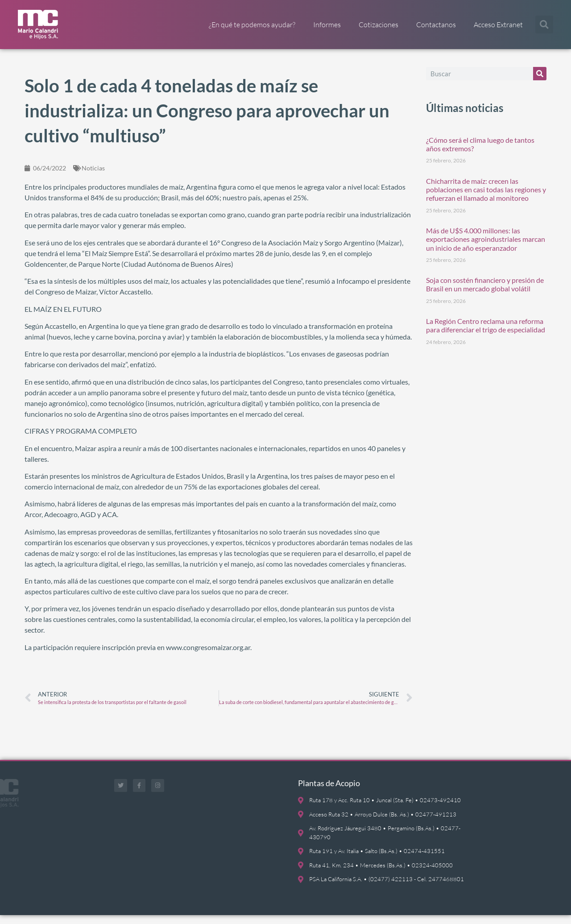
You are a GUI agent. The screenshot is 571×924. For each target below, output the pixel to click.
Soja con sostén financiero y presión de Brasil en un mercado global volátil (485, 294)
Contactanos (436, 25)
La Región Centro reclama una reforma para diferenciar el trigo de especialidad (486, 335)
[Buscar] (540, 83)
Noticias (93, 177)
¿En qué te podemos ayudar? (252, 25)
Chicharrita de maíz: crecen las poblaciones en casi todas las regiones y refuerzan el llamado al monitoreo (486, 198)
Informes (327, 25)
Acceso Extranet (498, 25)
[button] (544, 25)
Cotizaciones (379, 25)
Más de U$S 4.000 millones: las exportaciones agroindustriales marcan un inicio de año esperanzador (486, 248)
